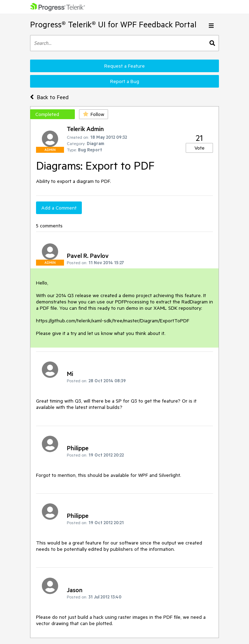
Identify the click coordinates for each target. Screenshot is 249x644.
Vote (200, 148)
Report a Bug (125, 81)
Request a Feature (124, 66)
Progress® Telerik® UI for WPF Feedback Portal (113, 24)
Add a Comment (59, 208)
